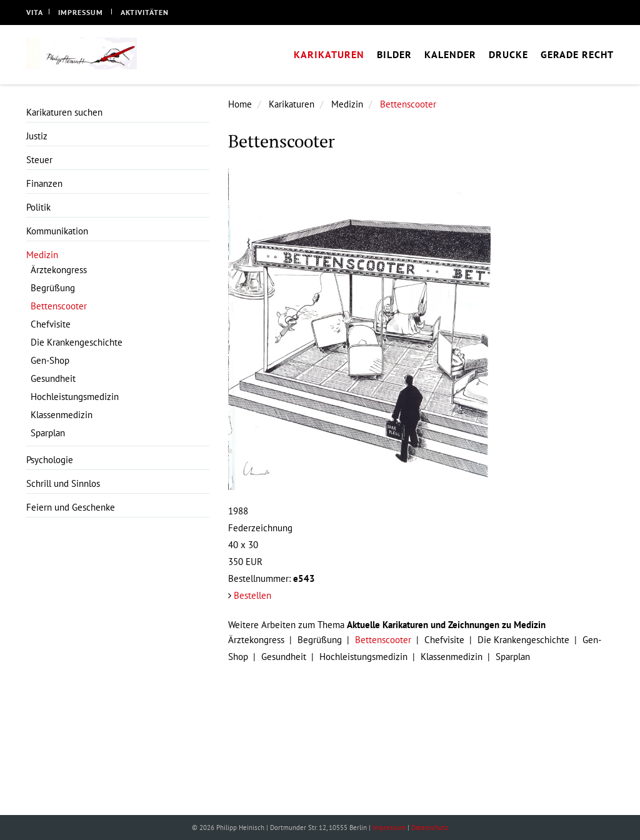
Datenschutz (430, 827)
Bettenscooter (408, 104)
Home (240, 104)
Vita (35, 12)
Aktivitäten (145, 12)
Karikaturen (292, 104)
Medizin (347, 104)
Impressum (81, 12)
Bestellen (252, 595)
